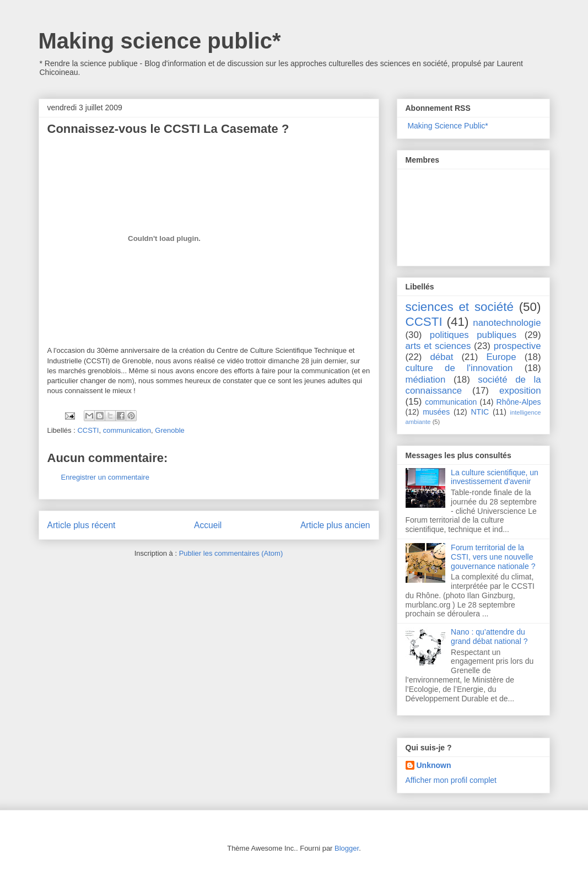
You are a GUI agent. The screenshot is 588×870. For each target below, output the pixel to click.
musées (436, 412)
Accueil (208, 525)
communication (127, 430)
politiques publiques (473, 335)
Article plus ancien (335, 525)
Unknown (434, 765)
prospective (517, 346)
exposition (520, 391)
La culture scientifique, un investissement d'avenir (495, 477)
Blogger (347, 848)
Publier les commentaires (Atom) (231, 553)
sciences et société (460, 307)
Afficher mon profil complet (451, 780)
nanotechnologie (507, 323)
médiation (426, 380)
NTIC (480, 412)
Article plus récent (82, 525)
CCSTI (88, 430)
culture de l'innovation (459, 368)
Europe (501, 357)
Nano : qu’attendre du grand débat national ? (489, 637)
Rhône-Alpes (519, 402)
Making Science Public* (447, 126)
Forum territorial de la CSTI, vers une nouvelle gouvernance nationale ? (493, 557)
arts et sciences (438, 346)
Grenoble (169, 430)
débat (441, 357)
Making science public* (160, 41)
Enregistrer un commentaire (105, 477)
